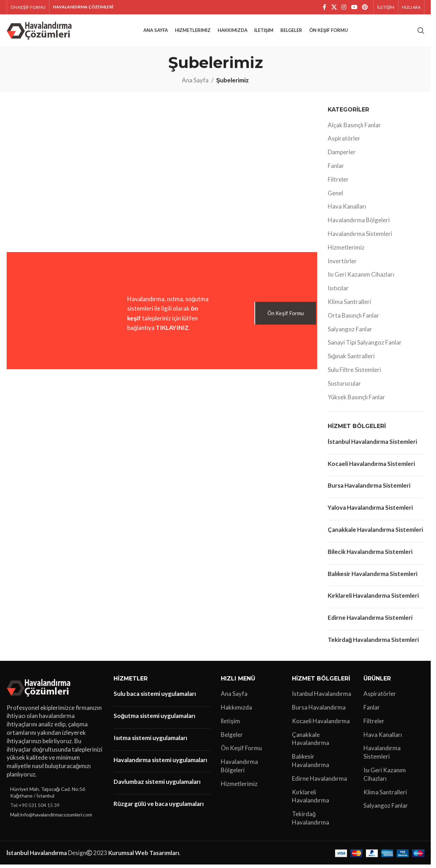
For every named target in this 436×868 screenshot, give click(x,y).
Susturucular (344, 387)
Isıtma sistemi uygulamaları (150, 741)
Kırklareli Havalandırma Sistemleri (373, 599)
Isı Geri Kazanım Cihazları (361, 278)
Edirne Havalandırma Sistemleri (370, 621)
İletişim (230, 724)
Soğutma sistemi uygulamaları (154, 719)
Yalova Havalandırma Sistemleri (370, 511)
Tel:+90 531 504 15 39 (35, 809)
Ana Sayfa (195, 84)
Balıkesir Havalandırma (311, 764)
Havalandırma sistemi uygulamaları (160, 763)
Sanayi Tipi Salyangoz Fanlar (365, 346)
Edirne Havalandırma (319, 782)
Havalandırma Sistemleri (360, 237)
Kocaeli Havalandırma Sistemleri (371, 467)
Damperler (342, 155)
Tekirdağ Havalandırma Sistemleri (373, 643)
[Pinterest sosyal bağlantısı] (365, 7)
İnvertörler (342, 264)
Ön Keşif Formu (241, 751)
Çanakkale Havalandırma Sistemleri (375, 533)
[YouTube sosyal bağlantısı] (354, 7)
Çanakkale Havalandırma (311, 742)
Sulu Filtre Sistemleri (354, 373)
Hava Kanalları (347, 210)
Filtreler (338, 183)
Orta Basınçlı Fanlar (353, 319)
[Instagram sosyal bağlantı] (344, 7)
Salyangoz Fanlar (350, 332)
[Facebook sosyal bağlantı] (325, 7)
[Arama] (421, 32)
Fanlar (336, 169)
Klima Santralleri (349, 305)
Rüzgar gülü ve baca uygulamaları (159, 807)
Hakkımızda (236, 711)
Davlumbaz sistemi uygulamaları (157, 785)
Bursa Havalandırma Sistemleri (369, 489)
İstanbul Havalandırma (322, 697)
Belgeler (232, 738)
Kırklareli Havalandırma (311, 799)
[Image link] (40, 690)
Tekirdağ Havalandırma (311, 822)
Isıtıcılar (338, 291)
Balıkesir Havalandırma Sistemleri (373, 577)
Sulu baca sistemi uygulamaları (155, 697)
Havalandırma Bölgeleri (359, 223)
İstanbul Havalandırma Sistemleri (372, 445)
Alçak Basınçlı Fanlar (354, 128)
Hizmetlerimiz (346, 251)
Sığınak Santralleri (351, 360)
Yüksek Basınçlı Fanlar (356, 400)
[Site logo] (40, 31)
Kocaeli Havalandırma (321, 724)
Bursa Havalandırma (319, 711)
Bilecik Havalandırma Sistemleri (370, 555)
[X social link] (334, 7)
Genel (335, 196)
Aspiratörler (344, 142)
